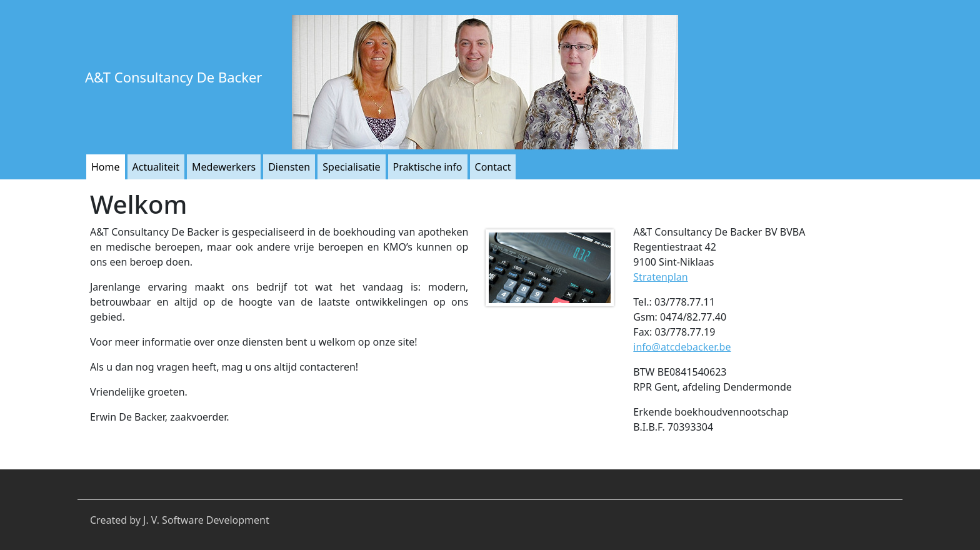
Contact (493, 167)
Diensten (289, 167)
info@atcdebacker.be (682, 347)
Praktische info (428, 167)
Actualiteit (156, 167)
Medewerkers (224, 167)
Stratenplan (660, 277)
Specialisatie (351, 167)
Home (106, 167)
